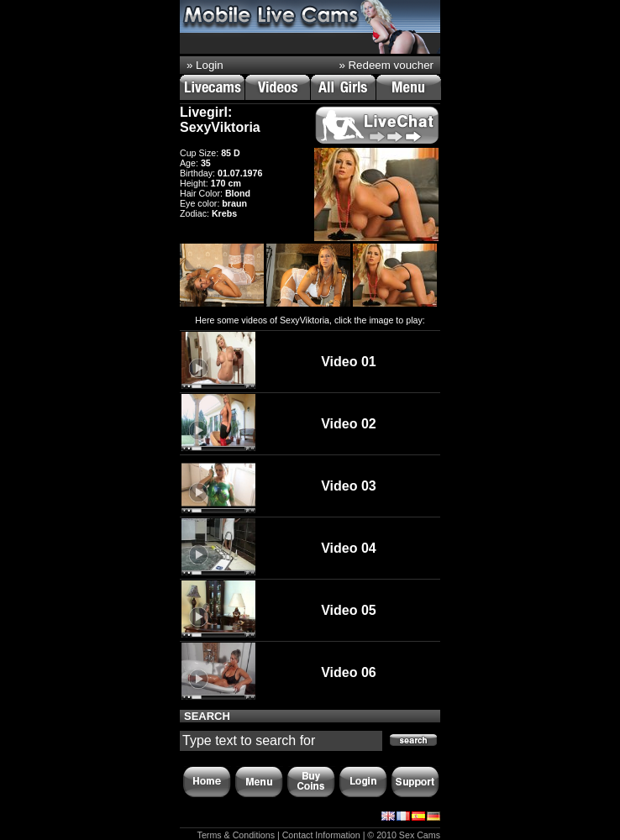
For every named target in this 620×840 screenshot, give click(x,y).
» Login (205, 65)
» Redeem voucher (386, 65)
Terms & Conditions (236, 835)
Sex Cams (420, 835)
